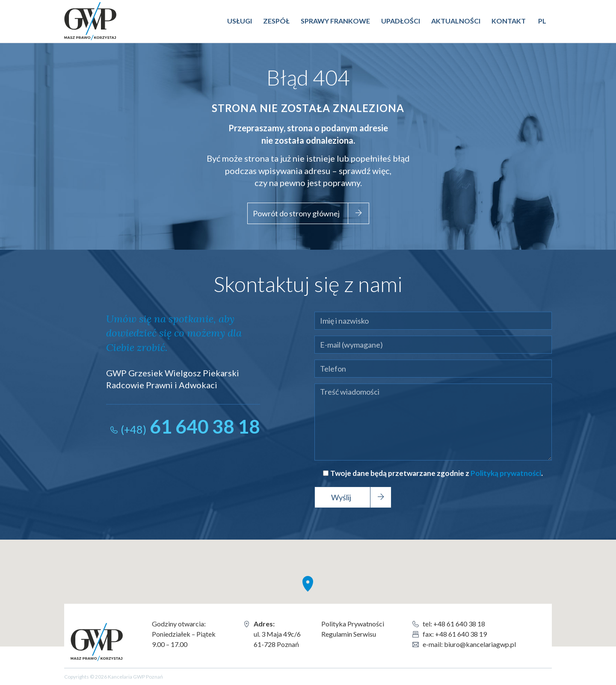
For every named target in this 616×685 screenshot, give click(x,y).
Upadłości (401, 21)
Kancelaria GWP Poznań (95, 14)
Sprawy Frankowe (335, 21)
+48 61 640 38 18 (459, 624)
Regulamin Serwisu (349, 634)
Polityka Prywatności (353, 624)
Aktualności (456, 21)
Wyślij (341, 497)
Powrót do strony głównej (296, 213)
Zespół (276, 21)
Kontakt (509, 21)
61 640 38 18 (190, 426)
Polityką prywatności (506, 473)
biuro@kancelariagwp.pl (480, 644)
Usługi (240, 21)
